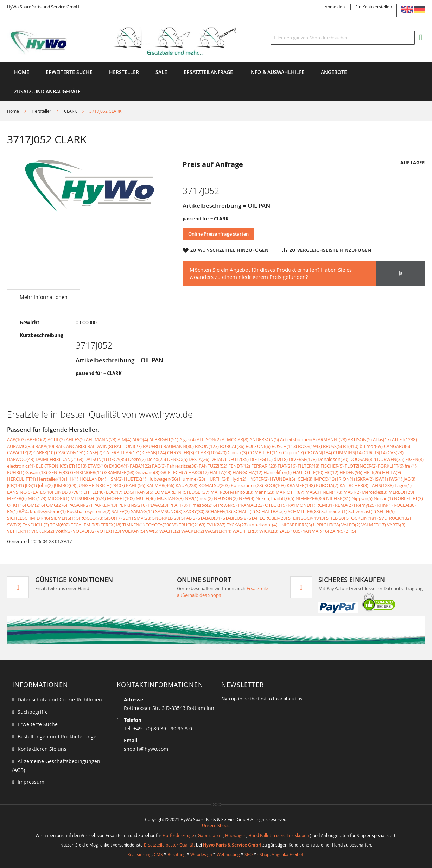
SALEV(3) (121, 511)
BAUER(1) (153, 446)
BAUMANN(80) (179, 446)
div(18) (281, 459)
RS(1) (12, 511)
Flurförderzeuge (178, 835)
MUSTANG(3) (170, 498)
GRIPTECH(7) (174, 472)
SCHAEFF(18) (219, 511)
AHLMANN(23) (101, 439)
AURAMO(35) (21, 446)
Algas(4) (188, 439)
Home (22, 72)
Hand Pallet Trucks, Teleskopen (279, 835)
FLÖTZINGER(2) (361, 466)
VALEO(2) (351, 525)
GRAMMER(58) (119, 472)
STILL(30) (336, 518)
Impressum (31, 782)
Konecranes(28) (247, 485)
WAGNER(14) (218, 531)
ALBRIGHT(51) (164, 439)
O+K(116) (17, 505)
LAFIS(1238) (382, 485)
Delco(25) (156, 459)
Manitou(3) (242, 492)
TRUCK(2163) (192, 525)
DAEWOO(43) (21, 459)
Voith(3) (63, 531)
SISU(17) (113, 518)
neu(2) (206, 498)
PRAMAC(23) (251, 505)
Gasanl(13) (36, 472)
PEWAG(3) (158, 505)
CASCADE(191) (71, 452)
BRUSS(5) (332, 446)
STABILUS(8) (235, 518)
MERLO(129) (401, 492)
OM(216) (36, 505)
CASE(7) (94, 452)
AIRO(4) (140, 439)
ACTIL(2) (56, 439)
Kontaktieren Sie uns (42, 749)
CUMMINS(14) (348, 452)
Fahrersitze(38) (182, 466)
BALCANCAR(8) (71, 446)
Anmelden (335, 7)
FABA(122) (140, 466)
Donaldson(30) (333, 459)
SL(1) (128, 518)
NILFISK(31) (338, 498)
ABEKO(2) (37, 439)
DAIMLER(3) (48, 459)
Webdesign (201, 854)
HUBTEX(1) (135, 479)
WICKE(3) (269, 531)
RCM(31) (325, 505)
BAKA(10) (45, 446)
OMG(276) (57, 505)
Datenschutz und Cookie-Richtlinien (60, 700)
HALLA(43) (221, 472)
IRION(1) (346, 479)
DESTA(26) (199, 459)
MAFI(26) (220, 492)
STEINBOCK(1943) (307, 518)
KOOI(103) (275, 485)
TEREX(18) (111, 525)
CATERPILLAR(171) (122, 452)
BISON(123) (207, 446)
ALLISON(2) (209, 439)
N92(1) (192, 498)
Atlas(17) (382, 439)
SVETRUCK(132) (395, 518)
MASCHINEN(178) (324, 492)
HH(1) (72, 479)
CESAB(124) (154, 452)
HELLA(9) (392, 472)
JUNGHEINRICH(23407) (101, 485)
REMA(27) (345, 505)
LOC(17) (114, 492)
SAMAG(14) (142, 511)
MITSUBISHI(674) (88, 498)
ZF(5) (351, 531)
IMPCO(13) (325, 479)
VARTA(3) (396, 525)
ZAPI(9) (337, 531)
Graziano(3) (147, 472)
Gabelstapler (210, 835)
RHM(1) (385, 505)
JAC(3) (409, 479)
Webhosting (228, 854)
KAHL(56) (136, 485)
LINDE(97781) (68, 492)
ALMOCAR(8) (235, 439)
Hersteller (42, 111)
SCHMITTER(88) (304, 511)
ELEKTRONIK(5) (52, 466)
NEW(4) (247, 498)
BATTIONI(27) (128, 446)
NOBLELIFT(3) (408, 498)
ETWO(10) (98, 466)
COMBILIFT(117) (265, 452)
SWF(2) (14, 525)
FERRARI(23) (264, 466)
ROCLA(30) (405, 505)
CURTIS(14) (375, 452)
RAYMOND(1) (301, 505)
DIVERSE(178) (303, 459)
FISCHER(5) (332, 466)
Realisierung (139, 854)
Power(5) (227, 505)
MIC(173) (37, 498)
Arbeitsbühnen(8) (298, 439)
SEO (249, 854)
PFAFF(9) (178, 505)
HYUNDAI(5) (282, 479)
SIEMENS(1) (63, 518)
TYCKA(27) (237, 525)
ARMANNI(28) (332, 439)
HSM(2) (115, 479)
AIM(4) (124, 439)
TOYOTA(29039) (162, 525)
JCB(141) (15, 485)
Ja (401, 273)
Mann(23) (264, 492)
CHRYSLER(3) (181, 452)
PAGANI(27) (80, 505)
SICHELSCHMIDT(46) (28, 518)
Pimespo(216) (203, 505)
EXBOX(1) (119, 466)
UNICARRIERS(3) (295, 525)
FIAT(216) (287, 466)
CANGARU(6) (397, 446)
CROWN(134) (319, 452)
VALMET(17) (374, 525)
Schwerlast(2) (362, 511)
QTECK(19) (276, 505)
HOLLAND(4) (93, 479)
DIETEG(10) (261, 459)
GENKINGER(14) (87, 472)
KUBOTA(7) (327, 485)
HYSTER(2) (258, 479)
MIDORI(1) (58, 498)
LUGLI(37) (199, 492)
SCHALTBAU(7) (271, 511)
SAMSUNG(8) (169, 511)
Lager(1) (403, 485)
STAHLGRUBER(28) (268, 518)
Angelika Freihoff (288, 854)
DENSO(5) (177, 459)
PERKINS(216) (132, 505)
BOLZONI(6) (258, 446)
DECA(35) (117, 459)
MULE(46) (146, 498)
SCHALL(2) (244, 511)
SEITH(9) (386, 511)
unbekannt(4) (263, 525)
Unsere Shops (216, 825)
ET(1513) (78, 466)
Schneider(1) (334, 511)
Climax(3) (237, 452)
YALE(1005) (291, 531)
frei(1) (411, 466)
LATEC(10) (43, 492)
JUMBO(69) (65, 485)
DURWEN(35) (391, 459)
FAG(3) (159, 466)
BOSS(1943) (310, 446)
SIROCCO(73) (90, 518)
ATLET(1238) (404, 439)
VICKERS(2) (43, 531)
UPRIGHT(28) (327, 525)
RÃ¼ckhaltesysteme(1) (42, 511)
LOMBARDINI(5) (171, 492)
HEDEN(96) (351, 472)
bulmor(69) (371, 446)
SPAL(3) (189, 518)
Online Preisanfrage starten (218, 234)
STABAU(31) (210, 518)
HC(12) (331, 472)
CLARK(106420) (211, 452)
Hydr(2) (238, 479)
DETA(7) (218, 459)
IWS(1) (396, 479)
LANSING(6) (19, 492)
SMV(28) (143, 518)
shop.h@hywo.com (146, 749)
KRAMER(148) (301, 485)
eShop (263, 854)
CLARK (70, 111)
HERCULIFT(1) (21, 479)
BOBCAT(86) (232, 446)
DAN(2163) (72, 459)
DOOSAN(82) (363, 459)
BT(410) (351, 446)
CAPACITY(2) (20, 452)
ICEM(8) (304, 479)
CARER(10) (44, 452)
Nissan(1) (383, 498)
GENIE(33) (59, 472)
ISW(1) (381, 479)
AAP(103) (16, 439)
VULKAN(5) (134, 531)
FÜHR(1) (16, 472)
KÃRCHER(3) (354, 485)
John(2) (45, 485)
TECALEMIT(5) (85, 525)
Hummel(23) (192, 479)
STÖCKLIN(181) (362, 518)
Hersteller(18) (51, 479)
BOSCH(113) (284, 446)
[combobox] (343, 38)
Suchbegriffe (33, 712)
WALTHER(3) (245, 531)
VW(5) (152, 531)
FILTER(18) (309, 466)
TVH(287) (216, 525)
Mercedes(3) (374, 492)
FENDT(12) (239, 466)
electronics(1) (21, 466)
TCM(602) (60, 525)
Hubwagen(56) (163, 479)
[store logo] (132, 41)
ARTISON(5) (360, 439)
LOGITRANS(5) (138, 492)
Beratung (177, 854)
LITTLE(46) (94, 492)
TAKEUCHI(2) (36, 525)
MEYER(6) (17, 498)
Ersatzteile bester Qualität (169, 845)
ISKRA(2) (365, 479)
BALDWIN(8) (100, 446)
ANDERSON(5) (264, 439)
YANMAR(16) (316, 531)
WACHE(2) (170, 531)
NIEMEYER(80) (310, 498)
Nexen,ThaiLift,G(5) (275, 498)
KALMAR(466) (160, 485)
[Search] (408, 38)
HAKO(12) (198, 472)
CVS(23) (396, 452)
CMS (158, 854)
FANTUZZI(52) (213, 466)
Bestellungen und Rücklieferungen (59, 736)
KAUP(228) (186, 485)
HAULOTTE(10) (308, 472)
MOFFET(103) (121, 498)
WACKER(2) (193, 531)
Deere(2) (137, 459)
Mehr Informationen (44, 297)
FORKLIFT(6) (391, 466)
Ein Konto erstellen (374, 7)
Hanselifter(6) (278, 472)
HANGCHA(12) (247, 472)
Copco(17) (293, 452)
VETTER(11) (19, 531)
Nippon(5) (362, 498)
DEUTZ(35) (238, 459)
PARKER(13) (105, 505)
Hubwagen (236, 835)
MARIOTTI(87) (290, 492)
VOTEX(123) (109, 531)
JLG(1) (31, 485)
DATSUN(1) (96, 459)
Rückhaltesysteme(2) (89, 511)
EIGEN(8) (414, 459)
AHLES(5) (75, 439)
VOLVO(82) (84, 531)
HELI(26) (372, 472)
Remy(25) (366, 505)
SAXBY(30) (194, 511)
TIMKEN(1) (134, 525)
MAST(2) (352, 492)
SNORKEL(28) (166, 518)
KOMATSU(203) (214, 485)
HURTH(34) (218, 479)
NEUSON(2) (226, 498)
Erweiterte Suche (69, 72)
